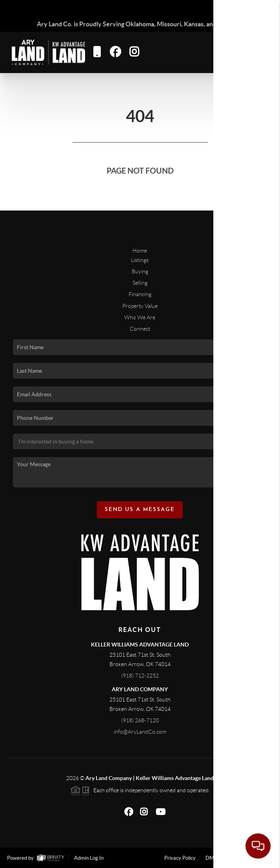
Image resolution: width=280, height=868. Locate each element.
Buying (140, 271)
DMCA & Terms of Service (235, 858)
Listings (140, 260)
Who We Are (140, 317)
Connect (140, 329)
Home (140, 251)
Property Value (140, 306)
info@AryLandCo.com (140, 732)
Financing (140, 294)
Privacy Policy (180, 858)
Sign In (250, 8)
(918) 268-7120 (140, 720)
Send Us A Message (140, 510)
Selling (140, 283)
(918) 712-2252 (140, 676)
